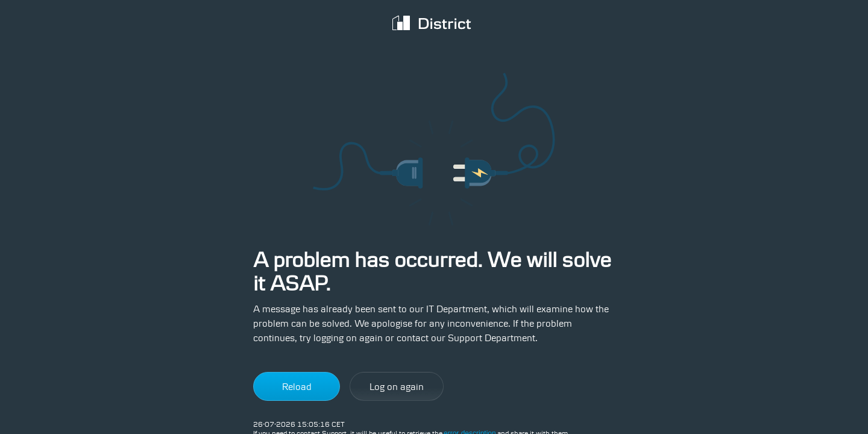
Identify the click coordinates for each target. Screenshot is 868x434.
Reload (297, 387)
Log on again (397, 387)
